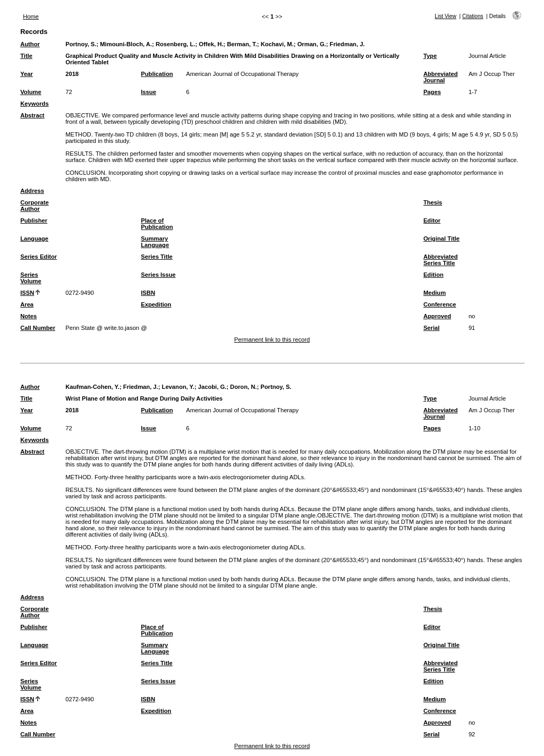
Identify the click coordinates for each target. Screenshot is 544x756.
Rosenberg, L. (176, 44)
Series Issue (158, 275)
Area (27, 304)
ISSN (27, 293)
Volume (31, 92)
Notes (28, 316)
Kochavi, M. (277, 44)
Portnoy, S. (81, 44)
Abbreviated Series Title (441, 260)
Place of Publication (157, 224)
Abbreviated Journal (441, 77)
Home (31, 16)
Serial (431, 328)
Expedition (156, 304)
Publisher (34, 220)
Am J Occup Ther (492, 74)
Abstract (32, 115)
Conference (440, 304)
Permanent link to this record (272, 339)
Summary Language (155, 242)
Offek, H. (211, 44)
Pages (432, 92)
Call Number (38, 328)
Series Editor (39, 257)
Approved (437, 316)
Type (430, 56)
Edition (433, 275)
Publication (157, 74)
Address (32, 191)
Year (27, 74)
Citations (473, 16)
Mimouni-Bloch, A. (126, 44)
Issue (148, 92)
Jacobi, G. (212, 387)
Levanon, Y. (178, 387)
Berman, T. (242, 44)
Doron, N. (243, 387)
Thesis (433, 202)
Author (30, 44)
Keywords (34, 104)
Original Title (441, 239)
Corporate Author (34, 206)
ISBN (148, 293)
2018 (72, 74)
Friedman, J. (347, 44)
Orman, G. (312, 44)
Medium (435, 293)
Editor (432, 220)
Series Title (157, 257)
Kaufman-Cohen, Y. (92, 387)
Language (34, 239)
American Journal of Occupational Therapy (242, 74)
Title (26, 56)
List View (445, 16)
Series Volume (31, 278)
